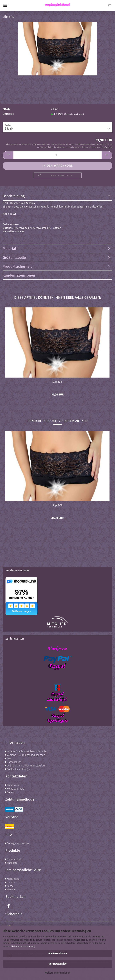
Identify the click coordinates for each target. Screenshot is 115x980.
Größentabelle (14, 258)
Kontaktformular (15, 789)
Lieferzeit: (8, 114)
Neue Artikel (13, 859)
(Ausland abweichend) (74, 114)
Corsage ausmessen (17, 843)
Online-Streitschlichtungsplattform (26, 766)
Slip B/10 (57, 382)
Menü (5, 5)
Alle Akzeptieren (58, 953)
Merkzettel (12, 879)
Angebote (11, 863)
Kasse (9, 886)
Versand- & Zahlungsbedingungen (25, 755)
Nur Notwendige (58, 964)
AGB (8, 759)
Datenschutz (13, 762)
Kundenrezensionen (19, 275)
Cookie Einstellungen (18, 769)
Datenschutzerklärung (23, 946)
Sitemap (11, 890)
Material (9, 249)
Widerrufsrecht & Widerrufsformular (26, 751)
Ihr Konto (11, 882)
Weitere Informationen (57, 973)
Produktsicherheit (17, 266)
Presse (10, 792)
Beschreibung (14, 196)
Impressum (12, 785)
